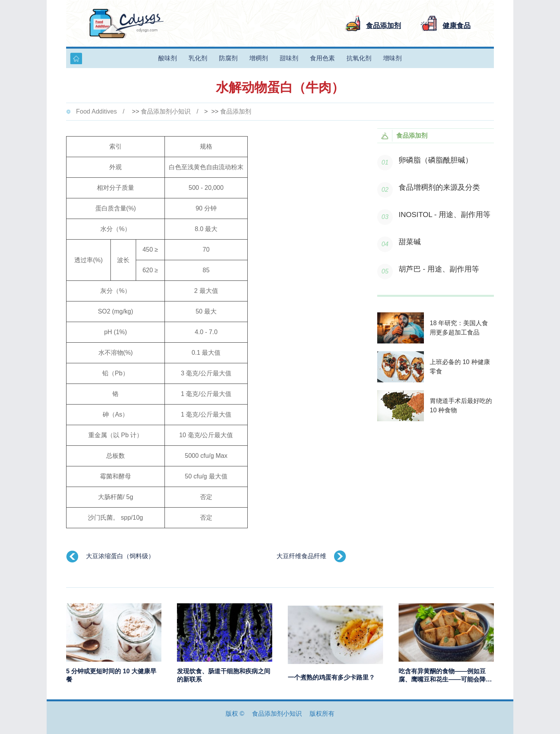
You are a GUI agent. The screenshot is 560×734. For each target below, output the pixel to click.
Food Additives (96, 111)
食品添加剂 (236, 111)
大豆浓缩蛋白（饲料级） (120, 556)
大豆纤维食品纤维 (301, 556)
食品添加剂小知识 (166, 111)
